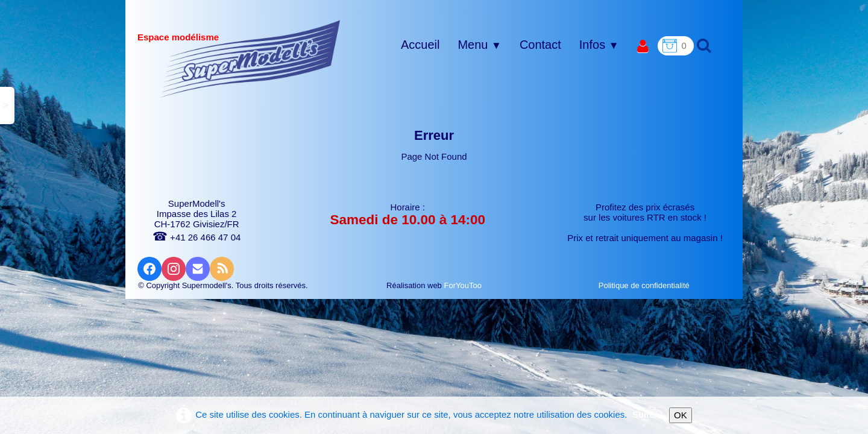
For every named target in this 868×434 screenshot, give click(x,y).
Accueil (420, 45)
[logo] (250, 58)
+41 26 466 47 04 (197, 237)
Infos (599, 45)
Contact (540, 45)
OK (681, 415)
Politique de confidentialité (645, 285)
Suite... (647, 414)
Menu (479, 45)
